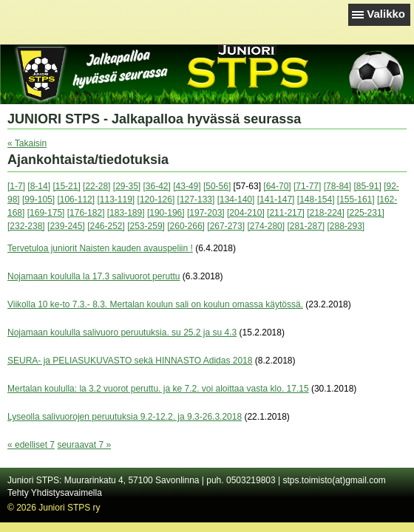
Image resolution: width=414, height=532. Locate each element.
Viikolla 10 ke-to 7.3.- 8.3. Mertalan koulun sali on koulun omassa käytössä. (155, 304)
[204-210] (246, 213)
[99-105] (38, 199)
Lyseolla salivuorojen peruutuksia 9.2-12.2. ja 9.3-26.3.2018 (125, 417)
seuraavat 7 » (84, 445)
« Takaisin (27, 143)
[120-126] (156, 199)
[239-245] (66, 226)
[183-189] (126, 213)
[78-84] (337, 186)
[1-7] (16, 186)
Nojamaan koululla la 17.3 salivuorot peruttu (94, 276)
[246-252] (106, 226)
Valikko (386, 14)
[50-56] (217, 186)
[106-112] (76, 199)
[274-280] (266, 226)
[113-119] (116, 199)
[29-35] (127, 186)
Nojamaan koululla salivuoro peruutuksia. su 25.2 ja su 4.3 (122, 332)
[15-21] (66, 186)
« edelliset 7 (31, 445)
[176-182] (86, 213)
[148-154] (316, 199)
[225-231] (366, 213)
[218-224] (326, 213)
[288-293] (346, 226)
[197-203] (206, 213)
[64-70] (277, 186)
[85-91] (367, 186)
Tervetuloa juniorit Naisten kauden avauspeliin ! (100, 248)
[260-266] (186, 226)
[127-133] (196, 199)
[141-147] (276, 199)
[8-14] (39, 186)
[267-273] (226, 226)
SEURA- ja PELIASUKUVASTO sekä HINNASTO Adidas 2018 (130, 361)
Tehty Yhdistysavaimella (55, 493)
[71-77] (307, 186)
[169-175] (46, 213)
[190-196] (166, 213)
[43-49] (187, 186)
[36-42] (157, 186)
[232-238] (26, 226)
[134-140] (236, 199)
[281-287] (306, 226)
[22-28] (96, 186)
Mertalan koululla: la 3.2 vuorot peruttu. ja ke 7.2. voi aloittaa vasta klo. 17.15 (158, 389)
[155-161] (356, 199)
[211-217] (286, 213)
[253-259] (146, 226)
